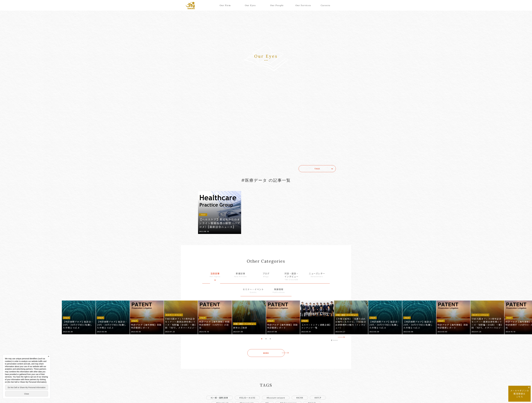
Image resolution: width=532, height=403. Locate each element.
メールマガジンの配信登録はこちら (520, 394)
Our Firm (225, 5)
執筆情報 (279, 291)
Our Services (302, 5)
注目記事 (215, 275)
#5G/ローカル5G (247, 398)
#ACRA (300, 398)
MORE (266, 353)
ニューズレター (317, 275)
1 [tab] (262, 339)
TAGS (317, 169)
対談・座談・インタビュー (292, 276)
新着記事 (241, 275)
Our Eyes (250, 5)
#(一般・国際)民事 (219, 398)
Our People (277, 5)
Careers (326, 5)
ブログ (266, 275)
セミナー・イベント (253, 291)
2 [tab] (266, 339)
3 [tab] (270, 339)
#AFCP (318, 398)
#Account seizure (276, 398)
